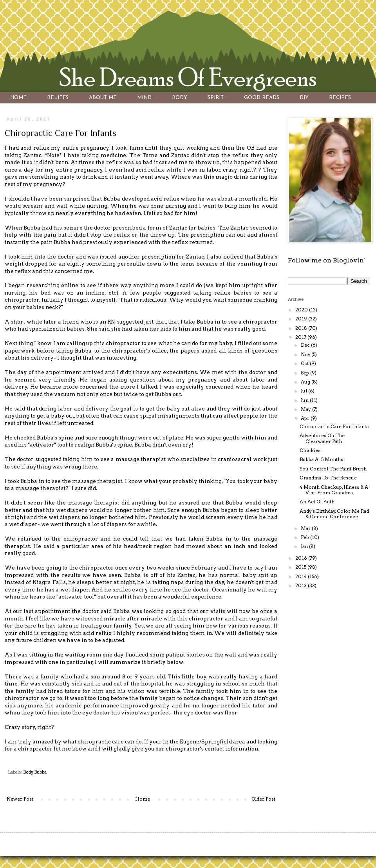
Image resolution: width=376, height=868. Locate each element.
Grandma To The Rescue (328, 478)
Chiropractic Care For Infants (334, 426)
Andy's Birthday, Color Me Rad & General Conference (334, 514)
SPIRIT (216, 98)
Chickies (310, 450)
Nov (306, 354)
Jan (305, 546)
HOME (18, 98)
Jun (305, 400)
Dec (306, 345)
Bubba (40, 772)
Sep (305, 373)
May (306, 409)
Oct (305, 363)
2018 (302, 328)
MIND (144, 98)
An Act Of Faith (317, 502)
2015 (301, 567)
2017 (301, 337)
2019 (302, 319)
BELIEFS (58, 98)
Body (28, 772)
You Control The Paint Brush (333, 469)
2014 (302, 576)
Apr (306, 418)
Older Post (263, 799)
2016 (302, 558)
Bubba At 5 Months (321, 459)
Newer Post (20, 799)
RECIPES (340, 98)
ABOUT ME (103, 98)
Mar (306, 528)
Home (143, 799)
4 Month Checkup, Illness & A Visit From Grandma (334, 490)
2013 (302, 585)
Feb (305, 537)
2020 (302, 310)
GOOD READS (262, 98)
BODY (180, 98)
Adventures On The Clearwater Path (322, 438)
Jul (305, 391)
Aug (306, 382)
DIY (304, 98)
